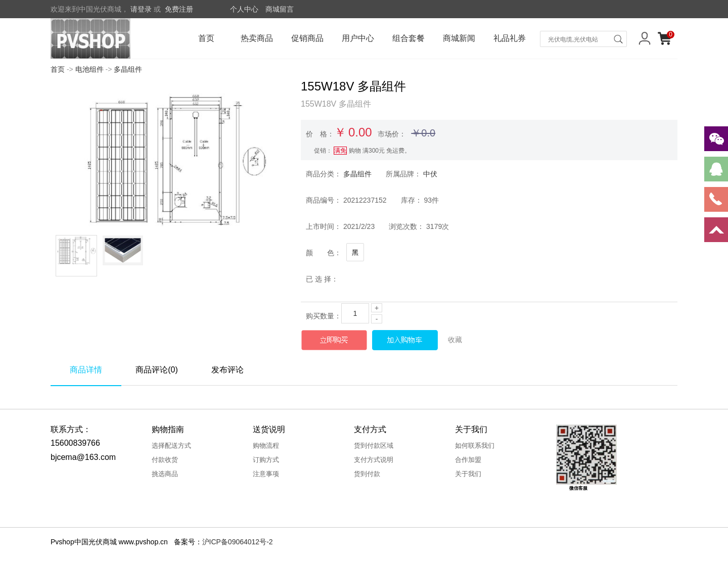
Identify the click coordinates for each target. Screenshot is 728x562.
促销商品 (307, 38)
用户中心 (358, 38)
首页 (206, 38)
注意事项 (266, 474)
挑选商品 (165, 474)
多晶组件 (128, 69)
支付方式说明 (374, 460)
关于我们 (468, 474)
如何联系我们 (475, 446)
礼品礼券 (510, 38)
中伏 (430, 174)
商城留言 (280, 9)
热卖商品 (257, 38)
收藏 (455, 340)
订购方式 (266, 460)
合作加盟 (468, 460)
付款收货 (165, 460)
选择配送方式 (171, 446)
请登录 (141, 9)
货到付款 (367, 474)
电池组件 (89, 69)
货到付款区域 (374, 446)
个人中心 (244, 9)
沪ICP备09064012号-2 (238, 542)
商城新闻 (459, 38)
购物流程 (266, 446)
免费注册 (179, 9)
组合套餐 (408, 38)
